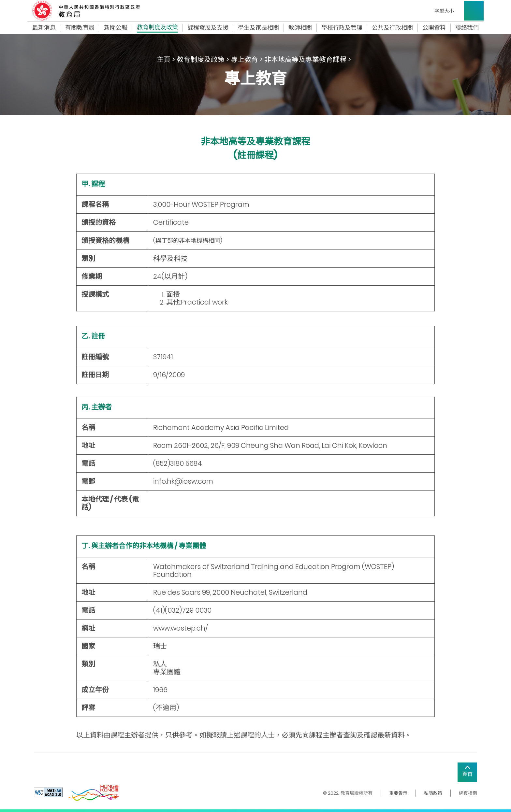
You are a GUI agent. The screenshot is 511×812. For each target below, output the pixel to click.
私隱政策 (433, 793)
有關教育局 (80, 28)
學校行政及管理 (342, 28)
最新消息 (44, 28)
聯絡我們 (467, 28)
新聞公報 (116, 28)
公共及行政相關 (392, 28)
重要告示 (398, 793)
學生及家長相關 (258, 28)
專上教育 (244, 59)
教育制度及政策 (157, 28)
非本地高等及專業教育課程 (305, 59)
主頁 (164, 59)
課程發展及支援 (208, 28)
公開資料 (434, 28)
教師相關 (300, 28)
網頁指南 (468, 793)
